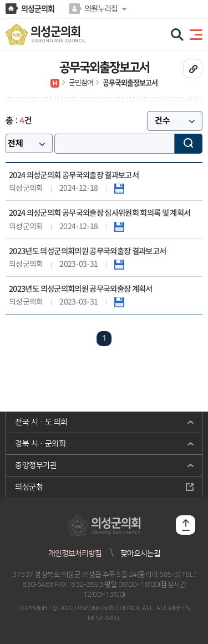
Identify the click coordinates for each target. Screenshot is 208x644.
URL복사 (193, 69)
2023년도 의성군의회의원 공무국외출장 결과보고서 (87, 252)
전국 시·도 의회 (41, 422)
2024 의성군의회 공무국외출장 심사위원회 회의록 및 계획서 (100, 213)
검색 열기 (177, 35)
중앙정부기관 (36, 465)
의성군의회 (38, 9)
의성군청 (29, 487)
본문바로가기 (0, 0)
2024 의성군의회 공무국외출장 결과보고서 (74, 176)
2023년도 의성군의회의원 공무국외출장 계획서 (81, 289)
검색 (189, 144)
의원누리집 (101, 9)
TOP (186, 525)
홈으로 (55, 83)
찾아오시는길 (140, 554)
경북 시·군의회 (40, 444)
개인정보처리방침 (75, 554)
